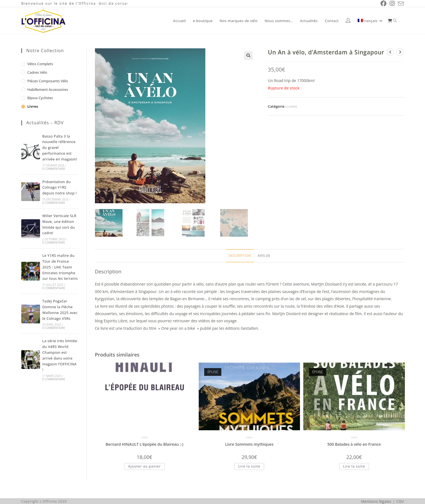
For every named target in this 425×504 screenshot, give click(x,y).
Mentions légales (376, 501)
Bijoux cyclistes (40, 98)
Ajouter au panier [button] (144, 466)
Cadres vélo (37, 72)
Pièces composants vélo (48, 81)
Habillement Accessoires (48, 89)
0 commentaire (54, 169)
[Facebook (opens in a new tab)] (383, 3)
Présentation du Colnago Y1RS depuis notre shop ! (59, 188)
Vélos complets (40, 64)
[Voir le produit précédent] (390, 52)
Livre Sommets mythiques (249, 444)
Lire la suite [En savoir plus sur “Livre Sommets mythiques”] (249, 466)
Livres (292, 106)
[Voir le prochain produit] (400, 52)
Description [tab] (240, 255)
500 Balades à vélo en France (354, 444)
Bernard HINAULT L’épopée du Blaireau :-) (144, 444)
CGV (400, 501)
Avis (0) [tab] (264, 255)
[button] (248, 56)
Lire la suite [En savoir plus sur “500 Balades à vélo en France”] (354, 466)
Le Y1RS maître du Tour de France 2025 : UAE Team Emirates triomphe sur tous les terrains (60, 267)
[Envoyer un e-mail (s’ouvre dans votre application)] (400, 4)
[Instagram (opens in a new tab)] (392, 3)
